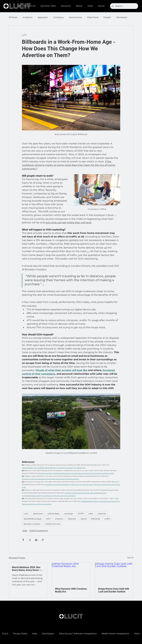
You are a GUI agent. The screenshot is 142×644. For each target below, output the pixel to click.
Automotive (75, 17)
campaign (68, 514)
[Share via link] (43, 540)
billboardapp (53, 514)
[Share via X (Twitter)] (30, 540)
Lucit (26, 514)
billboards (95, 519)
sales (91, 514)
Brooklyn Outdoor (32, 524)
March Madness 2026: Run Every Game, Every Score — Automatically (27, 569)
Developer (122, 17)
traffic (107, 519)
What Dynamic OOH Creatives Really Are (71, 590)
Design (107, 17)
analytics (59, 519)
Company (59, 17)
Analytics (28, 17)
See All (130, 558)
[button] (49, 6)
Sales (25, 531)
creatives (102, 514)
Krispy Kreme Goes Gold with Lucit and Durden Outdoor (114, 590)
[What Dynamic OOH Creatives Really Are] (71, 573)
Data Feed (93, 17)
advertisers (38, 514)
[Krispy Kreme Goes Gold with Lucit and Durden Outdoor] (114, 573)
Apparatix (43, 17)
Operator (72, 519)
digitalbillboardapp (32, 519)
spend (84, 519)
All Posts (13, 17)
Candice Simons (53, 524)
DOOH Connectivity (39, 531)
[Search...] (124, 6)
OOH (48, 519)
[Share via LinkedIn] (36, 540)
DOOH (81, 514)
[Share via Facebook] (23, 540)
